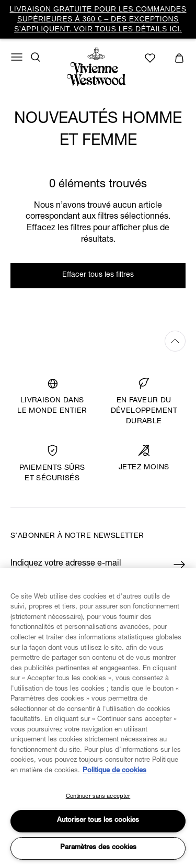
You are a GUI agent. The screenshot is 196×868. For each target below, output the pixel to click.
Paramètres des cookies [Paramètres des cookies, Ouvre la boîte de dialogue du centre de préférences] (98, 848)
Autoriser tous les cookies (98, 821)
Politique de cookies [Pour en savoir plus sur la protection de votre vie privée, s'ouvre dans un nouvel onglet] (114, 771)
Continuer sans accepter (98, 797)
